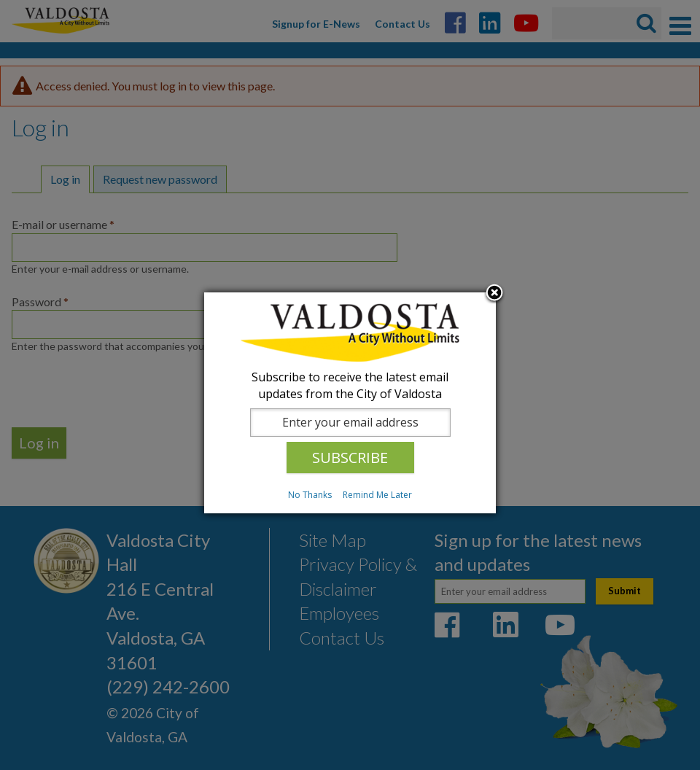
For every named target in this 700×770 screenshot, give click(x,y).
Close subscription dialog (494, 294)
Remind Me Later (377, 495)
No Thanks (310, 495)
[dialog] (350, 403)
